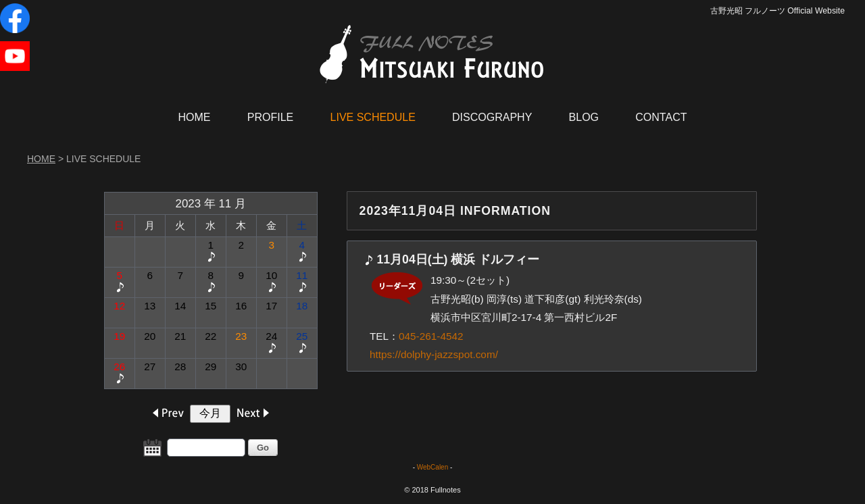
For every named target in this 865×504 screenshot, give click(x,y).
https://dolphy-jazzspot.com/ (434, 354)
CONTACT (661, 117)
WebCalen (433, 467)
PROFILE (270, 117)
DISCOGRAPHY (492, 117)
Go (263, 448)
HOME (195, 117)
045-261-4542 (431, 336)
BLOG (584, 117)
